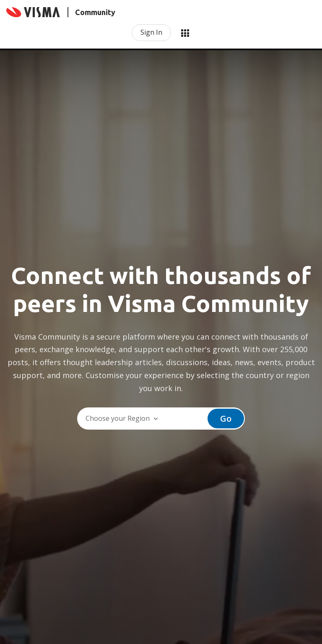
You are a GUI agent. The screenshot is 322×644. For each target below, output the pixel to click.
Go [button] (226, 419)
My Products (185, 33)
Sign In (151, 32)
